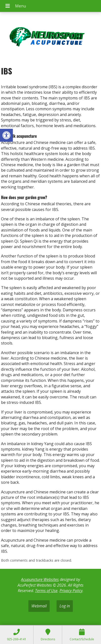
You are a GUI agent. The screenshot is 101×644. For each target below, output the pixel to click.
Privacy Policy (71, 591)
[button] (6, 135)
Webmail (39, 606)
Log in (65, 606)
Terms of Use (46, 591)
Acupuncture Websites (40, 579)
